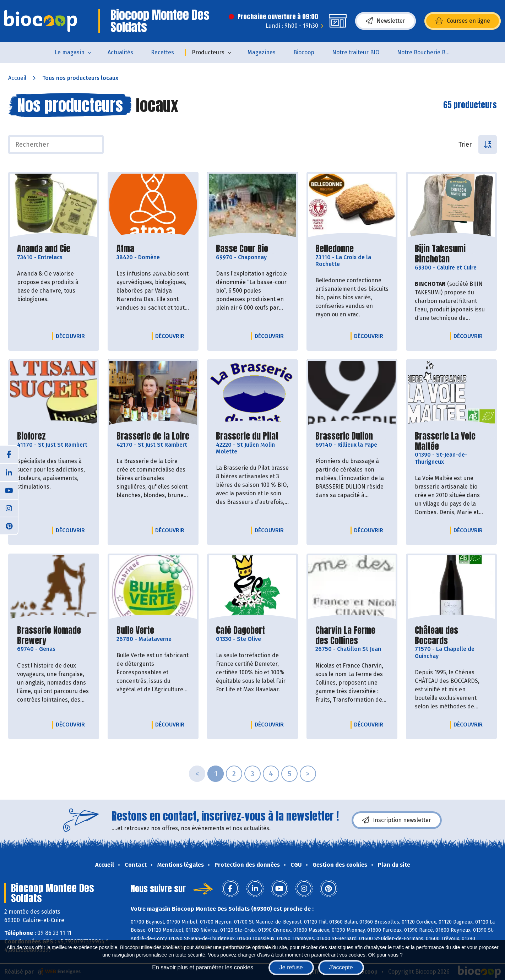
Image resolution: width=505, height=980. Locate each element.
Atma (125, 249)
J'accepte (341, 967)
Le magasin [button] (70, 52)
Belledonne (335, 249)
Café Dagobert (240, 630)
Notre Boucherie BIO (424, 52)
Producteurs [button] (208, 52)
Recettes (162, 52)
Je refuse (291, 967)
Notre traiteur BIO (356, 52)
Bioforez (31, 436)
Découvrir (72, 336)
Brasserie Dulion (344, 436)
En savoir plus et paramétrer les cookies (203, 967)
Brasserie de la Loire (153, 436)
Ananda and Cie (44, 249)
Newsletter (385, 21)
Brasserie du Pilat (247, 436)
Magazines (262, 52)
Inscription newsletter (397, 820)
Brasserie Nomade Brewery (54, 636)
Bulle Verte (135, 630)
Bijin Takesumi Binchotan (451, 254)
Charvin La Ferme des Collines (352, 636)
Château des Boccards (451, 636)
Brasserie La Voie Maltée (451, 441)
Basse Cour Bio (242, 249)
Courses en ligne (463, 21)
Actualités (120, 52)
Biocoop (304, 52)
